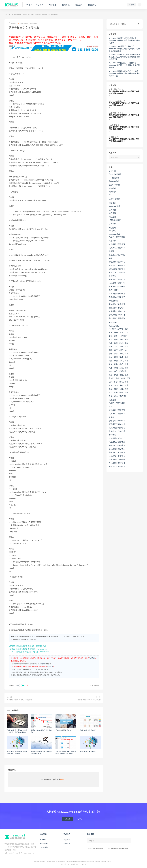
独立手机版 (113, 290)
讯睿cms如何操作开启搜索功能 (42, 731)
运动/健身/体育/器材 (117, 308)
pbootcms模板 (114, 234)
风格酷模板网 (17, 14)
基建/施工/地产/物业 (117, 255)
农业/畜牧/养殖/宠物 (117, 244)
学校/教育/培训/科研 (117, 262)
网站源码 (112, 228)
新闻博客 (112, 276)
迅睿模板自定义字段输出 (29, 639)
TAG (78, 864)
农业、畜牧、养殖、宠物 (119, 339)
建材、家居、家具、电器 (119, 357)
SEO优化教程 (114, 178)
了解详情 (79, 819)
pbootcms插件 (114, 206)
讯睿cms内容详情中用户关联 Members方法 (42, 752)
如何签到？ (44, 40)
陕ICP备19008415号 (68, 864)
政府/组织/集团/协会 (117, 269)
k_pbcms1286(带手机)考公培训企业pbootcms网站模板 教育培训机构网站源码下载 (124, 40)
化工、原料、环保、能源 (119, 343)
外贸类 (112, 417)
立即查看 (67, 819)
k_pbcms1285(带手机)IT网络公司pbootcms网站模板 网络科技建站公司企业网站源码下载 (124, 49)
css (110, 195)
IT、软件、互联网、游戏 (118, 329)
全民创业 (67, 843)
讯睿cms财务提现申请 (88, 730)
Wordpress (113, 322)
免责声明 (67, 839)
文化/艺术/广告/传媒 (117, 272)
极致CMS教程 (114, 185)
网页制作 (112, 192)
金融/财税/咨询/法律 (117, 311)
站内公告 (112, 213)
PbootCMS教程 (115, 174)
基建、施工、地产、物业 (119, 350)
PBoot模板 (44, 843)
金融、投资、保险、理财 (119, 389)
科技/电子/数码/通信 (117, 294)
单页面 (112, 251)
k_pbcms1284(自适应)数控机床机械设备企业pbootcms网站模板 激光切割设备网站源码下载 (125, 57)
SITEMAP (83, 864)
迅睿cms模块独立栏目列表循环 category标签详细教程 (66, 752)
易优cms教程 (114, 181)
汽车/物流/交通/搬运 (117, 286)
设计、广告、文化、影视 (119, 382)
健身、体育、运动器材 (118, 336)
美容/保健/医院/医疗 (117, 297)
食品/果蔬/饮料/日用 (117, 315)
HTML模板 (44, 847)
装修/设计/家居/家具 (117, 304)
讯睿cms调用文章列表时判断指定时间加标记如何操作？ (17, 731)
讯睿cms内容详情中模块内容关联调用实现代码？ (17, 752)
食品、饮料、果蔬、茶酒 (119, 392)
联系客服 (50, 667)
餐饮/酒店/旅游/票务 (117, 318)
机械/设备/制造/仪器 (117, 283)
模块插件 (112, 203)
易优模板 (43, 839)
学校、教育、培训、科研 (119, 354)
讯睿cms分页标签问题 (88, 751)
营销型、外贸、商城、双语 (119, 378)
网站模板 (112, 217)
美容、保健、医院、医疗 (119, 375)
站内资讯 (112, 210)
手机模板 (112, 224)
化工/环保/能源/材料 (117, 248)
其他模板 (112, 241)
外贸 (111, 258)
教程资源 (26, 14)
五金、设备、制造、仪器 (119, 332)
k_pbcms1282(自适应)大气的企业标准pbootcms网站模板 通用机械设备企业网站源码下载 (124, 73)
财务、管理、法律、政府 (119, 385)
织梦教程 (112, 188)
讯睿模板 (112, 400)
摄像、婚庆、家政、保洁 (119, 361)
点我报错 (42, 664)
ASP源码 (112, 231)
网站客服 (92, 658)
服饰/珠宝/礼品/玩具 (117, 279)
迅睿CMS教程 (35, 14)
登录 (62, 779)
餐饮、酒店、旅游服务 (118, 396)
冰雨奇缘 (13, 23)
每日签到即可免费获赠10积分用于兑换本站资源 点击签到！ (124, 92)
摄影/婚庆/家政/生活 (117, 265)
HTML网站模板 (115, 220)
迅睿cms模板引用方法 (63, 730)
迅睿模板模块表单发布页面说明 (89, 700)
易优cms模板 (114, 326)
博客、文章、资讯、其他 (119, 346)
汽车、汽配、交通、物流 (119, 368)
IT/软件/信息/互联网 (117, 237)
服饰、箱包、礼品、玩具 (119, 364)
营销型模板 (113, 301)
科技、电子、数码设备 (118, 371)
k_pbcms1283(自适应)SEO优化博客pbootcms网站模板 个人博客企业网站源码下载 (124, 65)
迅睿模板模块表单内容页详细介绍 (19, 700)
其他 (111, 406)
